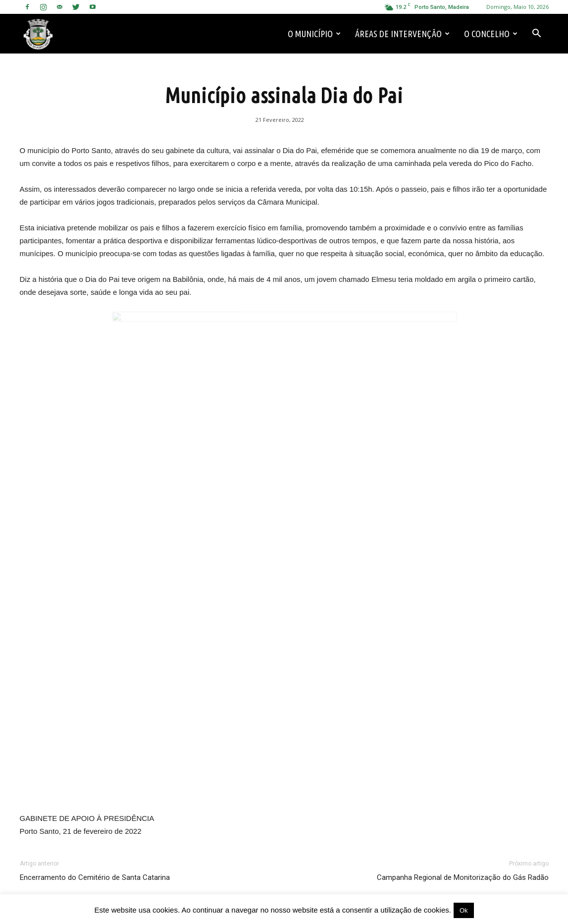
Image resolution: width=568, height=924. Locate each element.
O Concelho (491, 34)
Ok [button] (464, 910)
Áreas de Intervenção (402, 34)
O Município (314, 34)
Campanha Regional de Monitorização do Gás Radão (463, 877)
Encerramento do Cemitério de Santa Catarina (95, 877)
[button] (537, 34)
